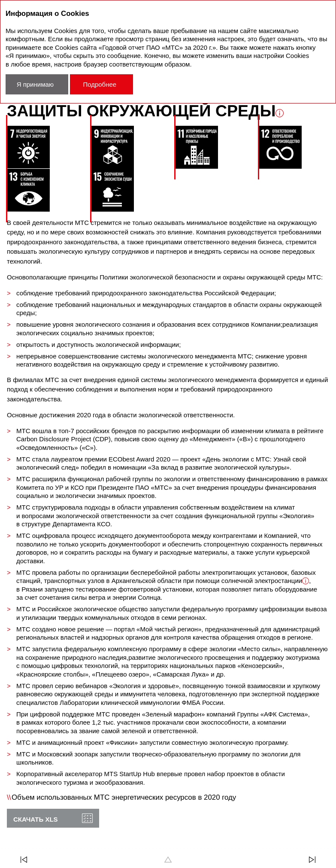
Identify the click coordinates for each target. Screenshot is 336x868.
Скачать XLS (36, 819)
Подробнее (100, 84)
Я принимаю (35, 84)
